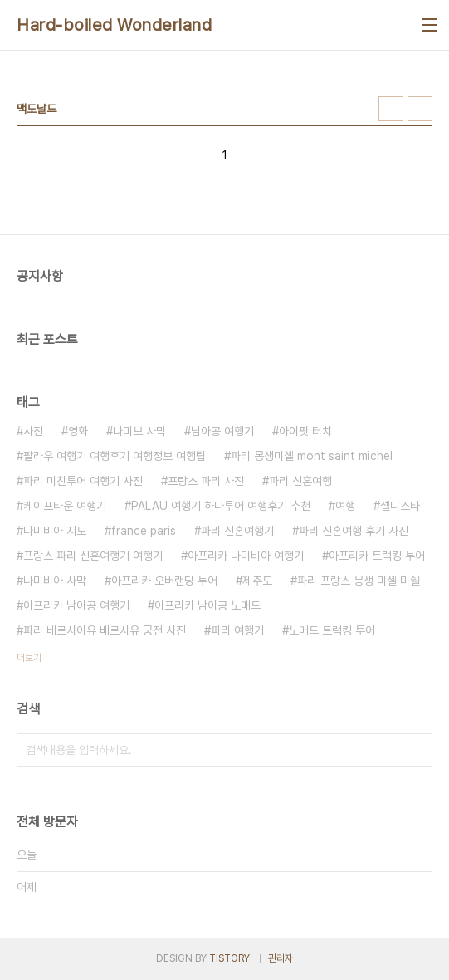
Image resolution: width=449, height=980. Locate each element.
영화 (78, 431)
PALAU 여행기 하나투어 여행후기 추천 (221, 506)
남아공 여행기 (222, 431)
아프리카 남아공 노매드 (207, 605)
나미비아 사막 (55, 581)
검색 (416, 750)
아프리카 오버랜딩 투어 (164, 581)
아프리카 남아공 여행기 (76, 605)
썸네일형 (391, 109)
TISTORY (229, 958)
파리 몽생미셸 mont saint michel (312, 456)
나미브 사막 (139, 431)
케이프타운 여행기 (65, 506)
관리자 (281, 958)
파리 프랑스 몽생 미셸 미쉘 (359, 581)
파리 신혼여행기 (237, 531)
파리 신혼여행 (300, 481)
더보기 (29, 658)
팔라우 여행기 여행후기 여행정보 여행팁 (115, 456)
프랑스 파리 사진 (206, 481)
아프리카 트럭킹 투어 (377, 556)
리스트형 (420, 109)
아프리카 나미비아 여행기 (246, 556)
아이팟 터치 (305, 431)
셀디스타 (400, 506)
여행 (345, 506)
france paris (144, 531)
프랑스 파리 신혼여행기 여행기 (93, 556)
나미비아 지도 (55, 531)
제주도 (257, 581)
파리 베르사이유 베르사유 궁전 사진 (105, 630)
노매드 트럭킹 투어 (332, 630)
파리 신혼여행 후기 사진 (354, 531)
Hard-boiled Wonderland (114, 25)
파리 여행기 (237, 630)
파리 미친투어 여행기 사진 (83, 481)
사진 (33, 431)
